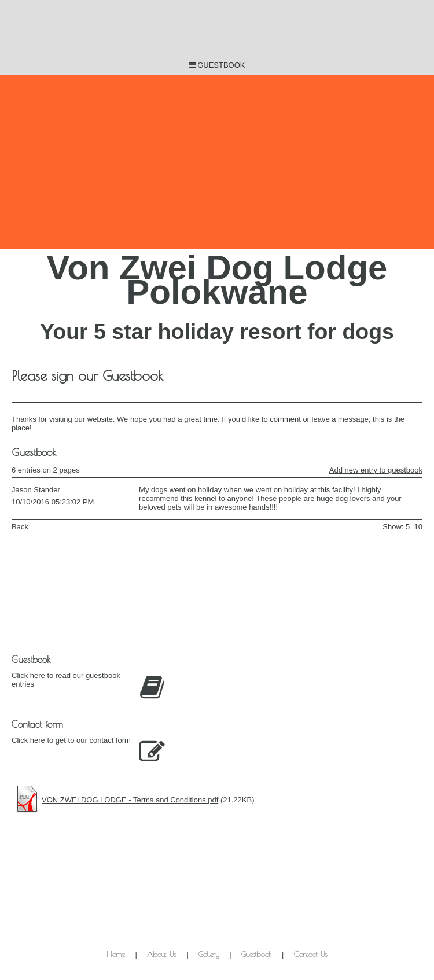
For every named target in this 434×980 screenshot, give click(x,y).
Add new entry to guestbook (376, 470)
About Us (162, 954)
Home (116, 954)
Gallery (209, 954)
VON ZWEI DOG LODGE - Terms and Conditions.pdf (130, 800)
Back (20, 527)
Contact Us (311, 954)
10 (418, 527)
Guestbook (257, 954)
